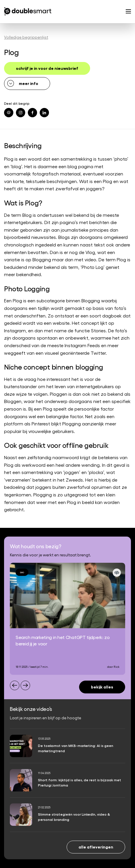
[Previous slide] (15, 685)
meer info (29, 83)
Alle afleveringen (96, 847)
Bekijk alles (102, 687)
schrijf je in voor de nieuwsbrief (47, 68)
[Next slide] (25, 685)
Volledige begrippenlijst (26, 37)
